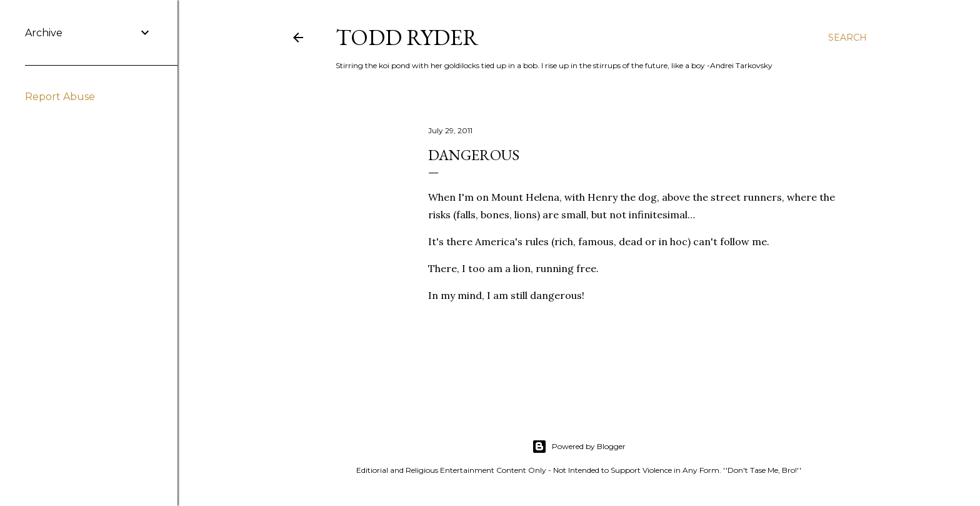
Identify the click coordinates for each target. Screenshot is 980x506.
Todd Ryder (407, 37)
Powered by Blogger (579, 447)
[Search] (847, 38)
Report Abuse (60, 97)
